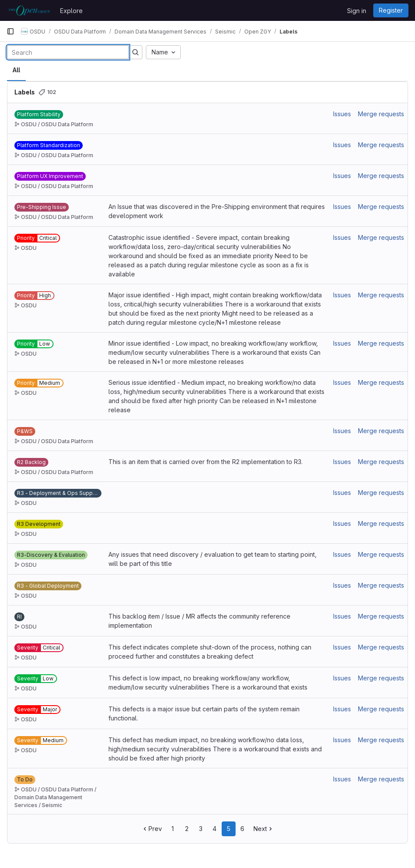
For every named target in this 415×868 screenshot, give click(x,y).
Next (264, 829)
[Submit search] (135, 52)
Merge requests (381, 114)
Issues (342, 114)
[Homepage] (29, 10)
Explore (71, 11)
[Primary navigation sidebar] (10, 31)
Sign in (357, 11)
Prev (152, 829)
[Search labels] (68, 52)
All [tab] (16, 70)
